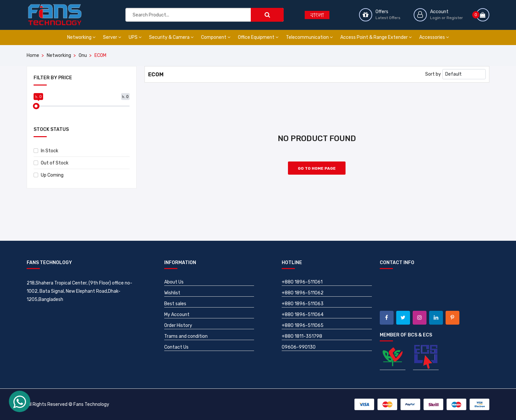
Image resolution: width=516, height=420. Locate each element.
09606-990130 (299, 347)
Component (216, 37)
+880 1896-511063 (303, 304)
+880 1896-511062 (303, 293)
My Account (177, 315)
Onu (83, 55)
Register (455, 18)
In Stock (46, 151)
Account (439, 12)
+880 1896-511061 (302, 282)
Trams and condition (186, 336)
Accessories (434, 37)
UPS (135, 37)
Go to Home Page (317, 168)
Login (435, 18)
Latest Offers (388, 18)
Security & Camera (171, 37)
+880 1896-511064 (303, 315)
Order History (178, 325)
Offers (382, 12)
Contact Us (176, 347)
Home (33, 55)
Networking (81, 37)
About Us (174, 282)
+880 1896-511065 (303, 325)
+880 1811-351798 (302, 336)
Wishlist (172, 293)
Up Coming (49, 175)
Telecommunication (309, 37)
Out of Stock (51, 163)
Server (112, 37)
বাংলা (317, 15)
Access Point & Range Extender (376, 37)
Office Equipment (258, 37)
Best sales (175, 304)
